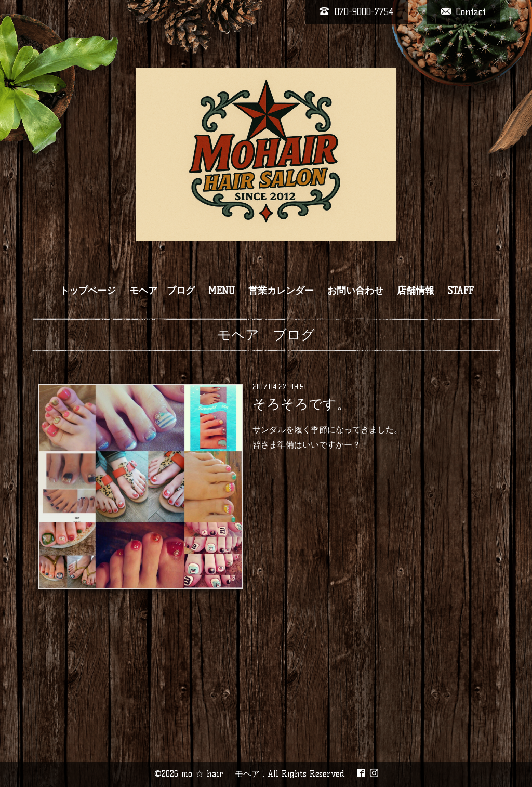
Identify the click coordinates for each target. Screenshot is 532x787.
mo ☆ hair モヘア (222, 774)
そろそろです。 (301, 404)
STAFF (461, 291)
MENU (222, 291)
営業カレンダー (281, 291)
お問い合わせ (355, 291)
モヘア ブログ (162, 291)
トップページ (88, 291)
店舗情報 (416, 291)
